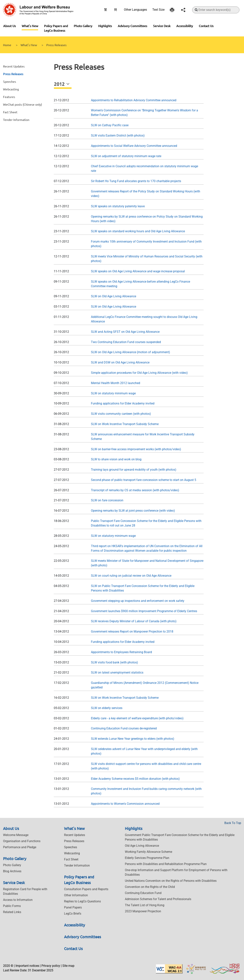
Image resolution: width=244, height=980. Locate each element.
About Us (10, 26)
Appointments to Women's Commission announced (125, 804)
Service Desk (162, 26)
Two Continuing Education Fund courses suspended (126, 342)
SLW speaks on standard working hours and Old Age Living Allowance (138, 231)
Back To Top (233, 823)
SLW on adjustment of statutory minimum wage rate (126, 156)
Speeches (10, 81)
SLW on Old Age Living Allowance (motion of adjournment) (130, 352)
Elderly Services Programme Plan (147, 858)
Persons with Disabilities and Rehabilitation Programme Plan (166, 864)
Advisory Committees (132, 26)
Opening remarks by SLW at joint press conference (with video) (133, 511)
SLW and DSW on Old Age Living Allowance (120, 362)
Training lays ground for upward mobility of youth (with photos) (134, 470)
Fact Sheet (10, 112)
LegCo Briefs (73, 914)
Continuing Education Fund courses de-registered (124, 728)
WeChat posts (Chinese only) (22, 104)
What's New (30, 26)
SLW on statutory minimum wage (113, 393)
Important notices (27, 966)
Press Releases (13, 74)
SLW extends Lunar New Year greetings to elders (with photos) (133, 739)
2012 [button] (60, 84)
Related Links (12, 912)
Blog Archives (12, 871)
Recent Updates (14, 66)
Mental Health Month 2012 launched (116, 383)
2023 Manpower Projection (143, 911)
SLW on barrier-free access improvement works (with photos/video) (136, 449)
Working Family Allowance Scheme (148, 852)
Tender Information (16, 120)
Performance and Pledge (20, 847)
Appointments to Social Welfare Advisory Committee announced (134, 146)
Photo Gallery (83, 26)
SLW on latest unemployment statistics (117, 672)
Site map (68, 966)
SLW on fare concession (107, 500)
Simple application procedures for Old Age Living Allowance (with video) (139, 373)
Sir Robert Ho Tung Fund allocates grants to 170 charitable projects (136, 181)
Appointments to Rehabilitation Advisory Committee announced (134, 100)
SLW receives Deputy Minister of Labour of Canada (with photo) (134, 621)
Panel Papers (73, 907)
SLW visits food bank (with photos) (114, 662)
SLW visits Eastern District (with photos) (118, 135)
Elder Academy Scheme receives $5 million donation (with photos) (135, 779)
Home (7, 45)
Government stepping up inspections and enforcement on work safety (138, 601)
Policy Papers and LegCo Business (56, 28)
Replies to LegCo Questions (82, 901)
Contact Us (206, 26)
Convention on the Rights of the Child (150, 887)
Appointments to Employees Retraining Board (121, 652)
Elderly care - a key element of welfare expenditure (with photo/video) (137, 718)
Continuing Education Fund (143, 893)
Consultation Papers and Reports (86, 889)
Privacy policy (51, 966)
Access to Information (18, 900)
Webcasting (11, 89)
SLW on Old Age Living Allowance (114, 296)
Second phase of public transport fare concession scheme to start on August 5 (144, 480)
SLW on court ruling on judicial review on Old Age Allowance (131, 576)
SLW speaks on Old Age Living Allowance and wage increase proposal (138, 271)
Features (9, 97)
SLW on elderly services (107, 708)
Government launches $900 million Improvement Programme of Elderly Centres (144, 611)
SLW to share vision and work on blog (116, 459)
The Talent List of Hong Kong (145, 905)
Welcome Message (16, 835)
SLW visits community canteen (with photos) (121, 414)
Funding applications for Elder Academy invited (123, 403)
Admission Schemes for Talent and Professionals (158, 899)
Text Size (158, 10)
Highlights (105, 26)
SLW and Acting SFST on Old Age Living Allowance (125, 332)
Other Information (76, 895)
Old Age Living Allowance (142, 846)
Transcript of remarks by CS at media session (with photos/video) (135, 490)
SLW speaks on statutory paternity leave (118, 206)
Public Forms (12, 906)
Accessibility (185, 26)
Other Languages (135, 10)
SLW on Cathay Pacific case (110, 125)
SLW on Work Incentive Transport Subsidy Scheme (125, 424)
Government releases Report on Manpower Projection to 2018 (132, 631)
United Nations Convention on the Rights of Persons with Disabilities (171, 881)
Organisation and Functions (22, 841)
